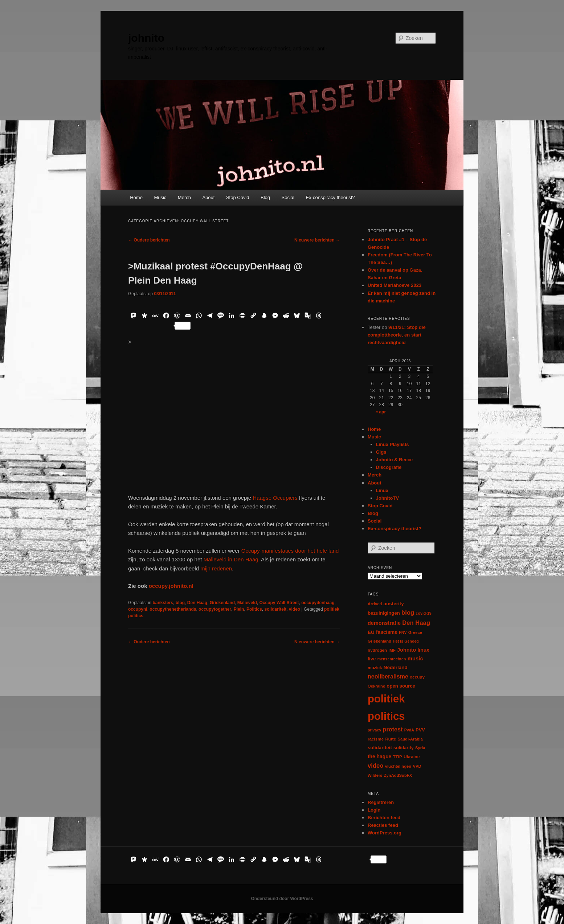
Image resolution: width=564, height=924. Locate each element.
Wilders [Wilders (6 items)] (375, 775)
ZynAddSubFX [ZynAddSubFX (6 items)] (398, 775)
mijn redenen (216, 568)
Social (288, 197)
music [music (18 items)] (415, 658)
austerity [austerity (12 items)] (394, 604)
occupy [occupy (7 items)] (417, 677)
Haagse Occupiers (275, 498)
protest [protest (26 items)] (393, 729)
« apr (381, 412)
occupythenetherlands (173, 609)
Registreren (381, 802)
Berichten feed (384, 818)
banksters (163, 603)
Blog (265, 197)
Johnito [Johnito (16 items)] (406, 650)
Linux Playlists (393, 444)
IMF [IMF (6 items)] (392, 650)
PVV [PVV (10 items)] (420, 730)
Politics (254, 609)
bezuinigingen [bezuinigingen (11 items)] (384, 613)
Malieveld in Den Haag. (232, 559)
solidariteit (275, 609)
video (295, 609)
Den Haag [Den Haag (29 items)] (416, 623)
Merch (184, 197)
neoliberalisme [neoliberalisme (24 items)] (388, 676)
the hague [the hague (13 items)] (379, 756)
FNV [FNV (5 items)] (403, 632)
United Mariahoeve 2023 (395, 285)
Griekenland (222, 603)
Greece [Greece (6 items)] (415, 632)
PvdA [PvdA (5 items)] (409, 730)
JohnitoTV (388, 498)
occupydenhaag (318, 603)
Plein (239, 609)
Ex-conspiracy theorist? (330, 197)
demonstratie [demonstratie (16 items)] (384, 623)
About (208, 197)
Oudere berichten (149, 240)
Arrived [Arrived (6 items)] (375, 604)
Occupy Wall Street (279, 603)
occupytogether (215, 609)
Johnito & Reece (395, 460)
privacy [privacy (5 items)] (374, 730)
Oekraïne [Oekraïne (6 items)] (376, 686)
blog (180, 603)
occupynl (138, 609)
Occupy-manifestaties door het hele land (290, 551)
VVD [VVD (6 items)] (417, 766)
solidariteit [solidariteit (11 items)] (380, 748)
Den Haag (197, 603)
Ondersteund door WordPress (282, 899)
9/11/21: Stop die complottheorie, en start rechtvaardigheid (397, 335)
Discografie (389, 467)
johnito (146, 38)
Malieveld (247, 603)
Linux (382, 490)
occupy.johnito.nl (171, 586)
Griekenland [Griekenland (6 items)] (379, 641)
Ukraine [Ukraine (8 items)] (412, 757)
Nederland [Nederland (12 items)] (396, 667)
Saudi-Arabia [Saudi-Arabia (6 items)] (410, 739)
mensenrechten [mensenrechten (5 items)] (392, 659)
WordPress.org (385, 833)
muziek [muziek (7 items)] (375, 667)
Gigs (381, 452)
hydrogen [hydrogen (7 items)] (377, 650)
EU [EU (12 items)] (371, 632)
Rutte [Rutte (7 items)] (391, 739)
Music (160, 197)
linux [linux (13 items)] (424, 650)
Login (374, 810)
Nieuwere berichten (317, 240)
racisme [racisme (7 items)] (376, 739)
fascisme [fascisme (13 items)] (387, 632)
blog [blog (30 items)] (408, 613)
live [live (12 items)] (372, 659)
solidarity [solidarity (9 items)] (404, 748)
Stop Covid (238, 197)
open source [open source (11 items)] (401, 686)
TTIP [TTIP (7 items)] (397, 757)
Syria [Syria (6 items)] (420, 748)
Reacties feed (383, 825)
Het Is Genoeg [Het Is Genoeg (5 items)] (406, 641)
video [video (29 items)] (376, 766)
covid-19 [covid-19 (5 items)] (424, 613)
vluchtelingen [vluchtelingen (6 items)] (398, 766)
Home (136, 197)
